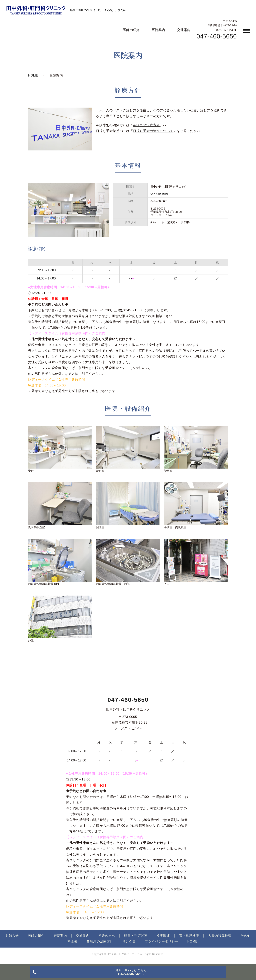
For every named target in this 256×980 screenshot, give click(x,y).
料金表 (72, 941)
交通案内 (184, 30)
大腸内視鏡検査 (220, 936)
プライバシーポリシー (162, 941)
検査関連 (163, 936)
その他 (246, 936)
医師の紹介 (131, 30)
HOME (33, 75)
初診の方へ (107, 936)
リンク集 (129, 941)
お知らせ (12, 936)
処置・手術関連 (136, 936)
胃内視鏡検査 (189, 936)
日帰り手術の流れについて (153, 131)
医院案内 (158, 30)
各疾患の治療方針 (146, 125)
